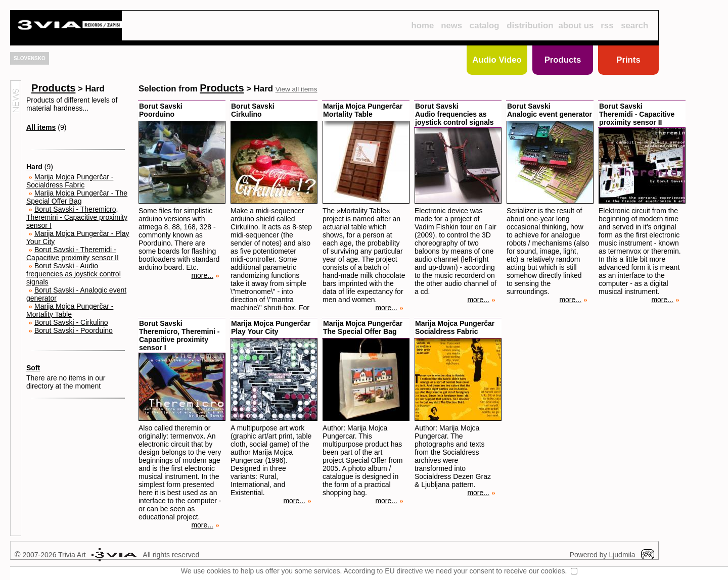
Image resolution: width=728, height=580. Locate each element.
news (451, 26)
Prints (628, 60)
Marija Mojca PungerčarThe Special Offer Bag (363, 327)
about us (576, 26)
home (422, 26)
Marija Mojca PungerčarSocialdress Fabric (455, 327)
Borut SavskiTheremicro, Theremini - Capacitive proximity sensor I (179, 335)
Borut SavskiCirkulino (253, 110)
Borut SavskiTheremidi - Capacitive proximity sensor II (637, 114)
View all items (297, 89)
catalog (485, 26)
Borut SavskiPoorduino (161, 110)
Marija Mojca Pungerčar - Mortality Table (70, 310)
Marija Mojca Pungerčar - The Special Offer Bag (77, 197)
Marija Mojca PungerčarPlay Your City (271, 327)
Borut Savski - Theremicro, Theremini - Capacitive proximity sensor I (77, 217)
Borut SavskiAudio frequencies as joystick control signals (454, 114)
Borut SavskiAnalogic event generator (550, 110)
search (634, 26)
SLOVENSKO (30, 58)
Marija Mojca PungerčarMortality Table (363, 110)
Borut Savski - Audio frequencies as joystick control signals (74, 274)
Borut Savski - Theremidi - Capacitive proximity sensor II (73, 254)
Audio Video (497, 60)
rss (607, 26)
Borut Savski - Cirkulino (71, 322)
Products (563, 60)
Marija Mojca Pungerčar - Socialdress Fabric (70, 181)
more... (205, 275)
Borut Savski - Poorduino (74, 330)
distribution (530, 26)
